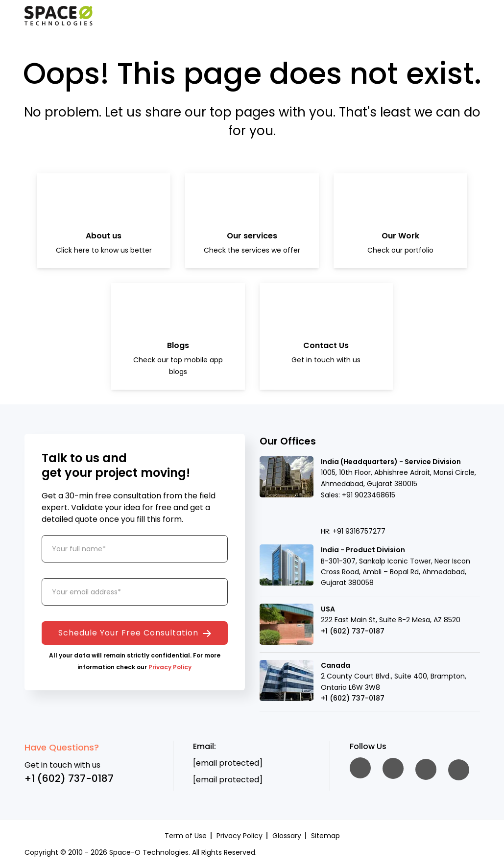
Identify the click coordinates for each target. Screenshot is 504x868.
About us (104, 236)
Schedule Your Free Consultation (135, 633)
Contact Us (326, 345)
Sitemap (325, 836)
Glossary (287, 836)
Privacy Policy (170, 667)
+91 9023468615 (369, 495)
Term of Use (186, 836)
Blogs (178, 345)
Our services (252, 236)
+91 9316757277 (359, 531)
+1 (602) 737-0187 (353, 631)
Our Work (400, 236)
